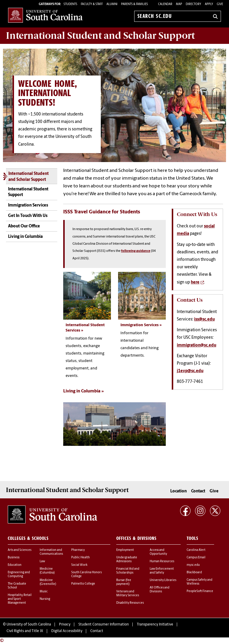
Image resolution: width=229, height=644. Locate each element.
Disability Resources (130, 603)
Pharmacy (78, 550)
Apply (209, 4)
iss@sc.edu (204, 319)
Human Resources (162, 561)
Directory (194, 4)
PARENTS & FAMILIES (134, 4)
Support (100, 36)
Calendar (165, 4)
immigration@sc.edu (196, 345)
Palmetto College (83, 584)
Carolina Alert (196, 550)
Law (42, 561)
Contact (198, 491)
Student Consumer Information (104, 625)
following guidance (136, 251)
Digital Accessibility (67, 631)
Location (178, 491)
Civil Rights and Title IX (25, 631)
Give (220, 4)
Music (44, 592)
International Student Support (28, 192)
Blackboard (194, 573)
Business (14, 558)
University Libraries (163, 580)
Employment (125, 550)
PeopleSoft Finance (200, 591)
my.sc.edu (193, 565)
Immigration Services (28, 205)
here (195, 282)
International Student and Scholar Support (28, 177)
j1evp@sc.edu (190, 371)
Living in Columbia (25, 237)
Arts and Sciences (20, 550)
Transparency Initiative (155, 625)
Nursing (45, 599)
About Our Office (24, 226)
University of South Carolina (29, 625)
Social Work (79, 565)
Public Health (81, 558)
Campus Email (196, 558)
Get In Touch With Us (28, 216)
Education (15, 565)
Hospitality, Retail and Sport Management (20, 599)
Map (179, 4)
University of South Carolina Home (45, 15)
